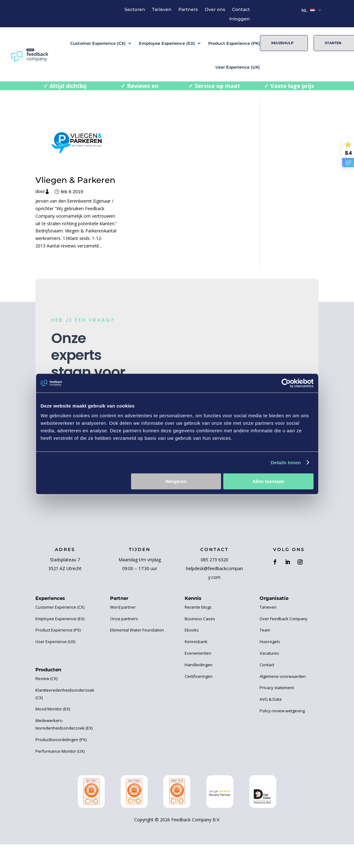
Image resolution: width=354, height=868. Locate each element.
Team (265, 654)
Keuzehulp (282, 43)
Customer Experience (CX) (98, 43)
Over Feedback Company (284, 643)
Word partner (123, 631)
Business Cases (200, 643)
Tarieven (162, 10)
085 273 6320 (214, 584)
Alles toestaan (268, 481)
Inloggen (240, 19)
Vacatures (269, 677)
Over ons (215, 10)
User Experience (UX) (238, 67)
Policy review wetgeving (282, 735)
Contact (241, 10)
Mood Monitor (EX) (53, 733)
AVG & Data (271, 723)
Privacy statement (277, 712)
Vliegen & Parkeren (55, 174)
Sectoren (135, 10)
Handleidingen (199, 689)
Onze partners (124, 643)
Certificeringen (199, 700)
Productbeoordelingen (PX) (61, 764)
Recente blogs (198, 631)
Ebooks (192, 654)
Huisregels (270, 666)
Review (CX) (46, 703)
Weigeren (176, 481)
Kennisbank (196, 666)
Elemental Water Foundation (137, 654)
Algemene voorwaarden (283, 700)
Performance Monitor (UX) (60, 775)
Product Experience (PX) (234, 43)
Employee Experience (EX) (167, 43)
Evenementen (198, 677)
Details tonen (286, 463)
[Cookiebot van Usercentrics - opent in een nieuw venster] (286, 383)
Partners (188, 10)
